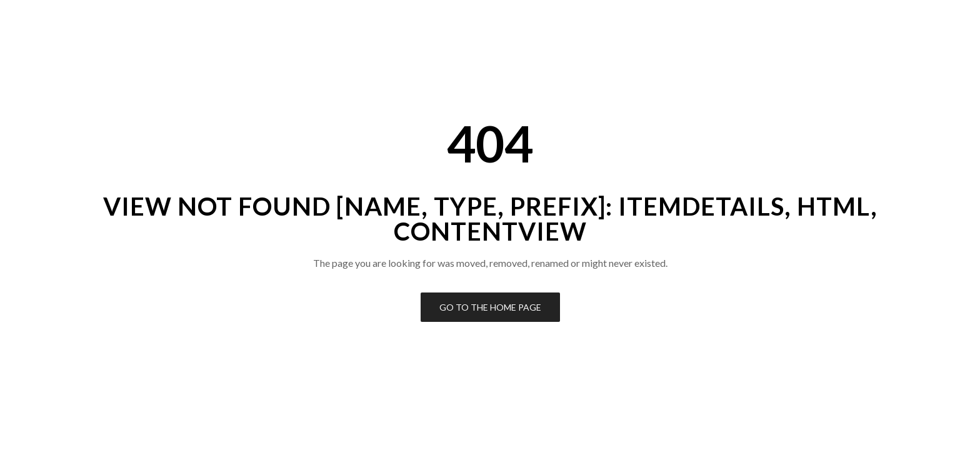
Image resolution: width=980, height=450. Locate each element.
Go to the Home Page (490, 307)
